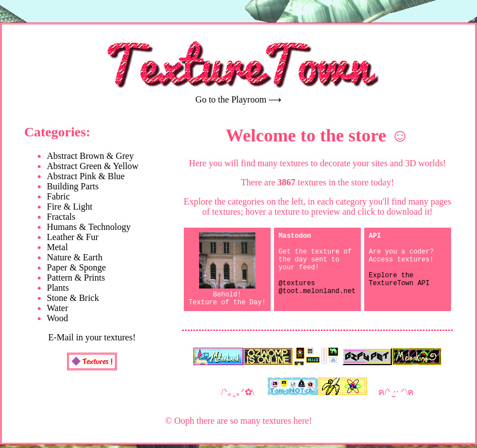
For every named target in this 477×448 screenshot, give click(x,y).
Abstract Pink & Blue (86, 176)
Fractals (61, 217)
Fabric (58, 196)
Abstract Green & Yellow (93, 166)
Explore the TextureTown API (399, 290)
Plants (58, 288)
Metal (57, 247)
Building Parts (73, 186)
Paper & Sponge (76, 267)
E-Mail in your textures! (92, 337)
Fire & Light (70, 207)
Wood (58, 318)
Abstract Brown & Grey (90, 156)
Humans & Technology (89, 227)
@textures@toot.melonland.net (317, 299)
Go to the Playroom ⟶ (239, 99)
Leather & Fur (73, 237)
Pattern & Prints (76, 278)
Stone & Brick (73, 298)
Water (58, 308)
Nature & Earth (75, 257)
